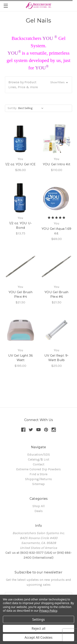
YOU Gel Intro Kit (57, 164)
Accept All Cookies (39, 637)
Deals (39, 511)
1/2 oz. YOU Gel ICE (21, 164)
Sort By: (12, 108)
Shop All (39, 506)
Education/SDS (39, 454)
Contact (39, 464)
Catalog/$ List (39, 459)
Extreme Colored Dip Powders (38, 469)
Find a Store (38, 474)
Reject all (38, 628)
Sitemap (38, 484)
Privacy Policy (48, 611)
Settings (38, 619)
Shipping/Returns (38, 479)
